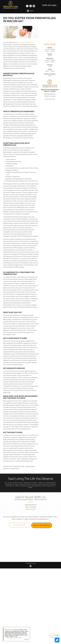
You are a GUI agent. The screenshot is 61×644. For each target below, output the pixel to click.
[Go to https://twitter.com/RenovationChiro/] (30, 6)
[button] (19, 525)
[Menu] (30, 566)
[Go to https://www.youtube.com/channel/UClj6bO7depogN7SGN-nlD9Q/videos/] (34, 6)
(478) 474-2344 (49, 5)
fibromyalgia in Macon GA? (26, 42)
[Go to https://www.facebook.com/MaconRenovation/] (27, 6)
